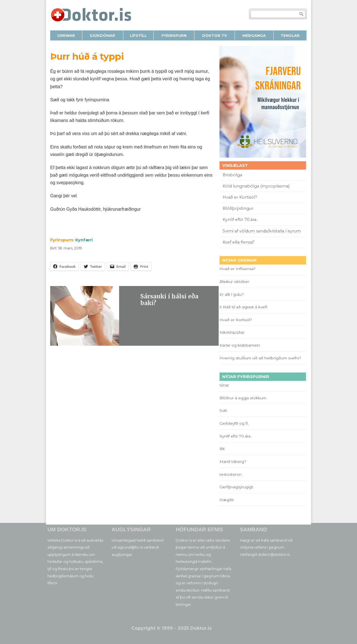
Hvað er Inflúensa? (237, 269)
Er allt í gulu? (232, 294)
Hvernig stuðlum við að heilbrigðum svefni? (260, 358)
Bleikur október (234, 282)
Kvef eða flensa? (239, 242)
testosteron (231, 474)
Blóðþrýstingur (238, 208)
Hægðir (227, 500)
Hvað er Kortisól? (240, 197)
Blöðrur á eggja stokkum (243, 398)
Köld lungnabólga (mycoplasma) (256, 186)
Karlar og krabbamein (240, 345)
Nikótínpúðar (232, 332)
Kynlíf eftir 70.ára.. (240, 220)
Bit (222, 449)
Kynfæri (84, 240)
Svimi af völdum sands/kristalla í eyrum (262, 231)
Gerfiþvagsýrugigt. (237, 487)
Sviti (223, 410)
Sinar (224, 385)
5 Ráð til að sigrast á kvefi (244, 307)
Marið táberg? (233, 462)
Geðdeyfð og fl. (234, 423)
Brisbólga (232, 175)
